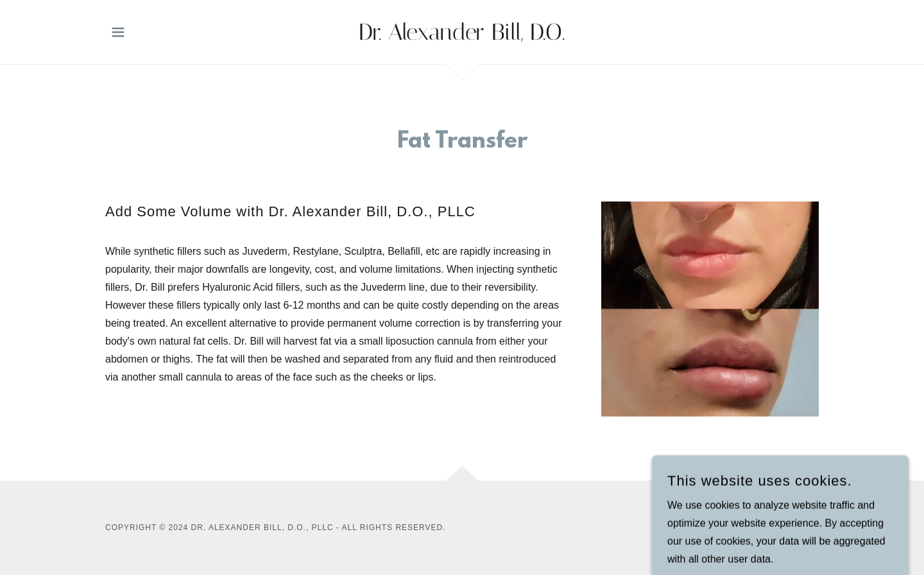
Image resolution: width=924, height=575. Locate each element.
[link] (462, 36)
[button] (118, 32)
